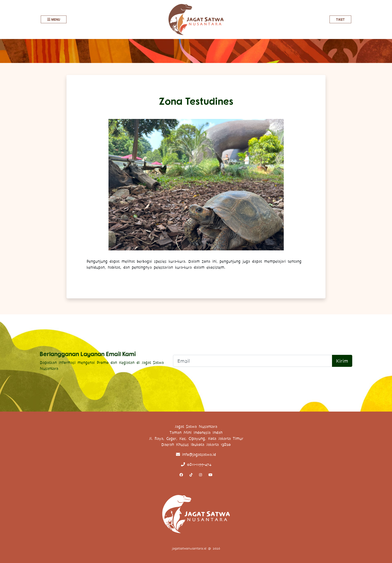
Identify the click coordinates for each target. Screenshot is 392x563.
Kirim (342, 361)
